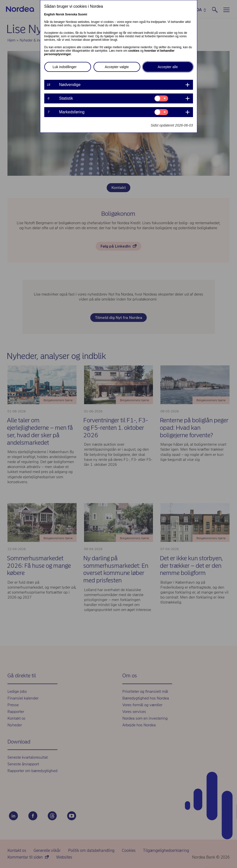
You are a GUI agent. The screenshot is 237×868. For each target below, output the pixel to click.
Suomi (83, 14)
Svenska (71, 14)
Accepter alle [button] (168, 67)
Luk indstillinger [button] (65, 67)
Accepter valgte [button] (117, 67)
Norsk (60, 14)
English (50, 14)
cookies (134, 51)
